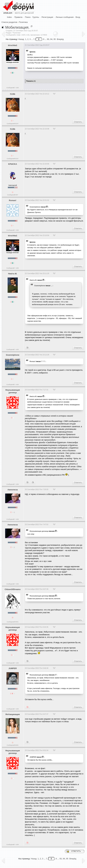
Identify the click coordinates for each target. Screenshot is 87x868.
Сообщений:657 (13, 195)
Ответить (78, 122)
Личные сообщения (65, 17)
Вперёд (60, 39)
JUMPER (13, 668)
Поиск (28, 17)
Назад (21, 39)
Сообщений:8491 (13, 745)
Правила (18, 17)
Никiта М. (13, 274)
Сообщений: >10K (13, 88)
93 (48, 39)
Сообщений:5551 (13, 622)
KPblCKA (13, 164)
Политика (23, 22)
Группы (36, 17)
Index (9, 17)
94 (51, 39)
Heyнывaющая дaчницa (13, 391)
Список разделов (9, 22)
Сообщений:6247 (13, 124)
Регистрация (47, 17)
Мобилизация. (17, 27)
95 (55, 39)
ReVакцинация (13, 714)
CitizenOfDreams (13, 589)
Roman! (13, 200)
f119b (13, 94)
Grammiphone (35, 207)
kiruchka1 (13, 45)
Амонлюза (13, 490)
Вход (78, 17)
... (51, 286)
